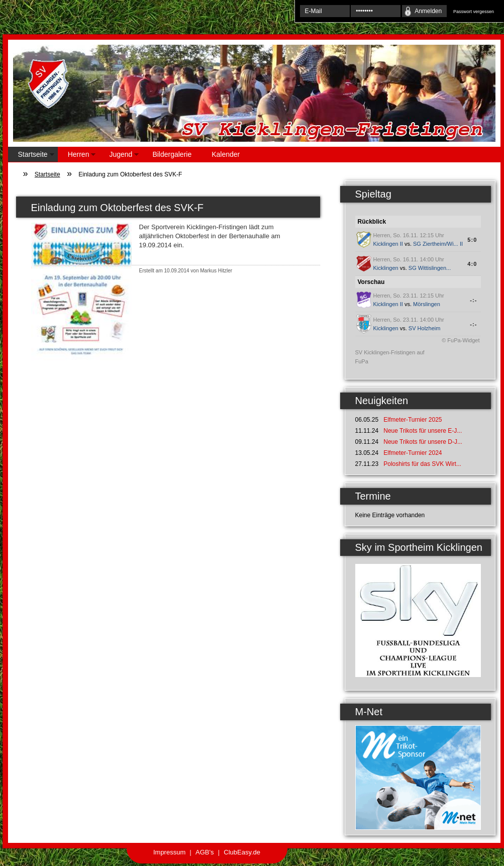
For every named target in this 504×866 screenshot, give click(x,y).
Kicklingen (386, 268)
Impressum (169, 852)
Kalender (226, 154)
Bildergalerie (172, 154)
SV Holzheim (425, 328)
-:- (473, 300)
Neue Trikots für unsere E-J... (423, 431)
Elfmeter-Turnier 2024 (413, 453)
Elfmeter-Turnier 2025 (413, 420)
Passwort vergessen (474, 12)
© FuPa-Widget (461, 340)
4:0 (472, 264)
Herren (77, 156)
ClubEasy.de (242, 852)
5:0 (472, 240)
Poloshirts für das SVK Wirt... (422, 464)
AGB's (205, 852)
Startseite (31, 156)
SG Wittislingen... (430, 268)
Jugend (119, 156)
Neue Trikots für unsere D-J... (423, 442)
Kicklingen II (388, 244)
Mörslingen (427, 304)
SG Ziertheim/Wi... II (438, 244)
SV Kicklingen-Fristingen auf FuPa (390, 357)
